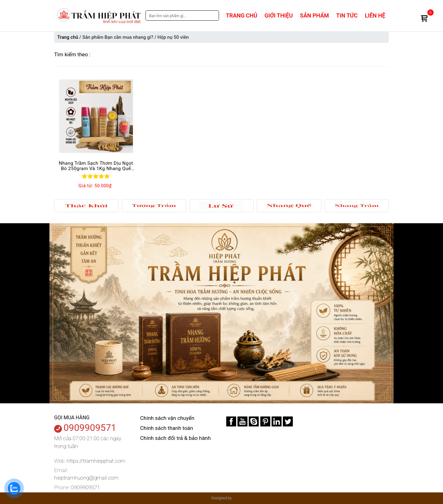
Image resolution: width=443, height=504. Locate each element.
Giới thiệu (279, 15)
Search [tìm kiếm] (213, 15)
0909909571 (90, 428)
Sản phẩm (314, 15)
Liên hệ (375, 15)
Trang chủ (242, 15)
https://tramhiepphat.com (96, 461)
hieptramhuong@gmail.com (86, 478)
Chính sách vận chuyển (167, 418)
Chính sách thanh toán (167, 428)
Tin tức (347, 15)
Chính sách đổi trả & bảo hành (176, 438)
